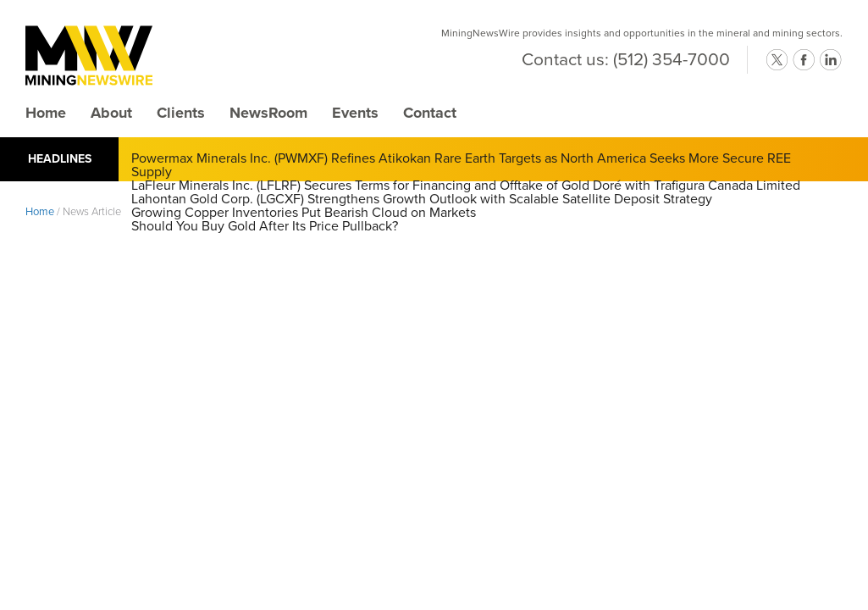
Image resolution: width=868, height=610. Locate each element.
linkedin (831, 60)
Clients (181, 113)
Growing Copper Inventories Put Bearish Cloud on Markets (304, 213)
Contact (430, 113)
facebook (804, 60)
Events (355, 113)
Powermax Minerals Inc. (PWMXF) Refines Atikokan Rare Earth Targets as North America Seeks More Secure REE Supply (461, 165)
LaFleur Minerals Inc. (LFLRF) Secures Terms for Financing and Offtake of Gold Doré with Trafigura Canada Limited (466, 186)
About (111, 113)
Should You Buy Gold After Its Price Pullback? (265, 226)
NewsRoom (268, 113)
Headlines (60, 159)
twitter (777, 60)
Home (46, 113)
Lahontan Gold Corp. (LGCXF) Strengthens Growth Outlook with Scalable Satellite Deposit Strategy (422, 199)
